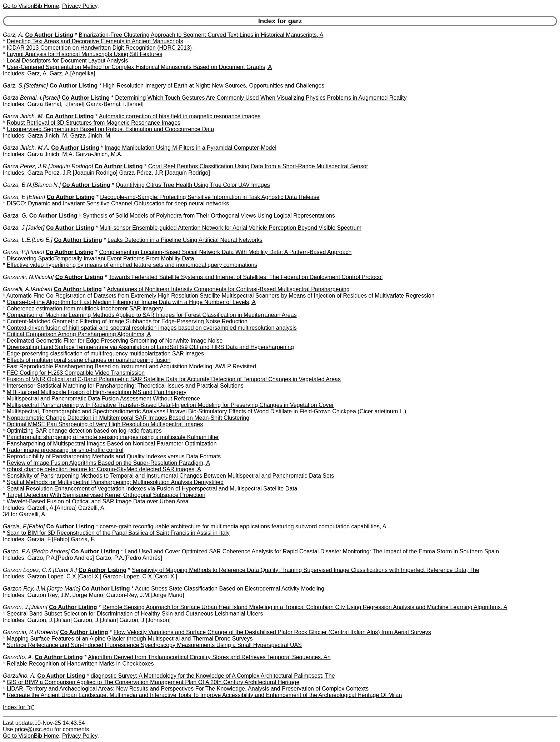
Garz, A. (13, 35)
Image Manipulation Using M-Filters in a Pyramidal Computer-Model (191, 148)
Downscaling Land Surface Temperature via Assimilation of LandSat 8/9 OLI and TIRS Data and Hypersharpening (150, 347)
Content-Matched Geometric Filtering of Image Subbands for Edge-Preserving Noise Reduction (127, 321)
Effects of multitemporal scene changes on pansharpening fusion (89, 360)
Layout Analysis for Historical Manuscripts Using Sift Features (85, 54)
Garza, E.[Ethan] (24, 197)
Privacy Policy (80, 6)
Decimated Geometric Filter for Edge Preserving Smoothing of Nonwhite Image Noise (115, 341)
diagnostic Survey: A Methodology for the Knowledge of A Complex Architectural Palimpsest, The (213, 676)
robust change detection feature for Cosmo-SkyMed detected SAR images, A (104, 469)
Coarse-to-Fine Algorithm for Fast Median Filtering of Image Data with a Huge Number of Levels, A (131, 302)
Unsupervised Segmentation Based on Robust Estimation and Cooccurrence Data (111, 129)
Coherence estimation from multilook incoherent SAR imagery (85, 308)
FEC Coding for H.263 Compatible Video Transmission (76, 373)
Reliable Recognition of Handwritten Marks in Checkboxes (80, 664)
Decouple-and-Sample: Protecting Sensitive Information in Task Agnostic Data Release (210, 197)
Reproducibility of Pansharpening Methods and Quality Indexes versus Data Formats (114, 456)
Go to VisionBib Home (31, 6)
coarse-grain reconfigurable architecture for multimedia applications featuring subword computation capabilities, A (243, 526)
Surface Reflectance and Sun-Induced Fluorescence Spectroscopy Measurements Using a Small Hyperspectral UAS (154, 645)
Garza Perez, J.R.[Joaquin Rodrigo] (48, 166)
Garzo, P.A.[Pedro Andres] (36, 551)
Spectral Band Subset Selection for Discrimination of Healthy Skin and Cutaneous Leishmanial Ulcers (135, 614)
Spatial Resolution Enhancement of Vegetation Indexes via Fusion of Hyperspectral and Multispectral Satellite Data (152, 489)
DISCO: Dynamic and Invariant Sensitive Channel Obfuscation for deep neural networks (118, 203)
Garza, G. (15, 216)
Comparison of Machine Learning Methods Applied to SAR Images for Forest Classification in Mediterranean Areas (152, 315)
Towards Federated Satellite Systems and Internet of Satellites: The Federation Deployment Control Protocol (246, 277)
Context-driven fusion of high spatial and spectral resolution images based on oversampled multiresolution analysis (152, 328)
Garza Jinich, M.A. (26, 148)
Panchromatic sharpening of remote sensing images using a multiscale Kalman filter (113, 437)
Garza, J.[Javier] (24, 228)
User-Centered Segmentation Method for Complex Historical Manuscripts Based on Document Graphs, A (139, 67)
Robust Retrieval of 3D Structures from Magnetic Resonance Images (94, 123)
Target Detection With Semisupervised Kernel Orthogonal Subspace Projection (106, 495)
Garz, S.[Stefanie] (25, 86)
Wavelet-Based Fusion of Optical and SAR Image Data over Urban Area (98, 501)
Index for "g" (18, 707)
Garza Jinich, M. (24, 116)
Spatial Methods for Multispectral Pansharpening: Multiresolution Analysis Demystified (115, 482)
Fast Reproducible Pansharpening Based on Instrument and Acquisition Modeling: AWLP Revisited (131, 366)
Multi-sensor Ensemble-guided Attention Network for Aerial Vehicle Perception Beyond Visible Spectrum (231, 228)
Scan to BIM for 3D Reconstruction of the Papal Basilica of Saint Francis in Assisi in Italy (118, 533)
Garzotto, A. (18, 657)
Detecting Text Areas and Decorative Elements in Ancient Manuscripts (95, 41)
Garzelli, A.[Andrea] (27, 289)
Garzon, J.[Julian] (25, 607)
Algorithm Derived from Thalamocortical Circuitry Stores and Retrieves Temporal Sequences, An (209, 657)
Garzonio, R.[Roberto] (31, 632)
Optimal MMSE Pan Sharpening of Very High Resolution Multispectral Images (105, 424)
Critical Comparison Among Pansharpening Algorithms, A (79, 334)
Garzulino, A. (19, 676)
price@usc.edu (34, 729)
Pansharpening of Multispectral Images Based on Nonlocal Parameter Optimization (112, 444)
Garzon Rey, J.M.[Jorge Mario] (42, 589)
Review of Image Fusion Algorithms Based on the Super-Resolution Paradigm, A (108, 463)
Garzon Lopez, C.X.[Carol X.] (40, 570)
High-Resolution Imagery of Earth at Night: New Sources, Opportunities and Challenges (214, 86)
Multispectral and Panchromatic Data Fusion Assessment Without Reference (104, 399)
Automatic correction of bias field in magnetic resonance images (180, 116)
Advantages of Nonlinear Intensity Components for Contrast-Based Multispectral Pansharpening (228, 289)
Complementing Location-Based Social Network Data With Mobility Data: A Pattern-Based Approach (225, 252)
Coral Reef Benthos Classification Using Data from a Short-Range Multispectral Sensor (258, 166)
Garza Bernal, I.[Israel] (31, 98)
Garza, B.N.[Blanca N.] (32, 185)
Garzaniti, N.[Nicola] (28, 277)
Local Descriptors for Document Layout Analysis (67, 61)
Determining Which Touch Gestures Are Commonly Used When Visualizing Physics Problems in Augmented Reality (261, 98)
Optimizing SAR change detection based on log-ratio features (84, 431)
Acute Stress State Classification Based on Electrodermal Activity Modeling (230, 589)
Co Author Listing (49, 35)
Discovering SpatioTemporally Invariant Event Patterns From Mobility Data (101, 258)
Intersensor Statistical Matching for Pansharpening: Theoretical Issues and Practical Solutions (125, 386)
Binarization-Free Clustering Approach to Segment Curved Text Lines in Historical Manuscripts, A (201, 35)
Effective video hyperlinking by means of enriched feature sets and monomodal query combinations (132, 265)
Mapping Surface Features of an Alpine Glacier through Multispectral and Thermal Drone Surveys (130, 639)
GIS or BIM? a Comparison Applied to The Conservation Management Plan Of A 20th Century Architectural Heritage (153, 682)
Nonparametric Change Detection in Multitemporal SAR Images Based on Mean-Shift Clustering (128, 418)
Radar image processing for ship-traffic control (65, 450)
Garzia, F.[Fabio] (24, 526)
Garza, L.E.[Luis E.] (28, 240)
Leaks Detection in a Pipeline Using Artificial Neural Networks (185, 240)
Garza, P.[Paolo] (23, 252)
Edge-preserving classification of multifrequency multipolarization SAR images (105, 353)
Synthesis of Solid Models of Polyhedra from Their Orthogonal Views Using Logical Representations (209, 216)
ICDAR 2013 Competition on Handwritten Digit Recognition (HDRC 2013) (99, 48)
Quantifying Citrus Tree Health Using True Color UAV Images (193, 185)
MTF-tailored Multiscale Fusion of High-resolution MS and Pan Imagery (97, 392)
